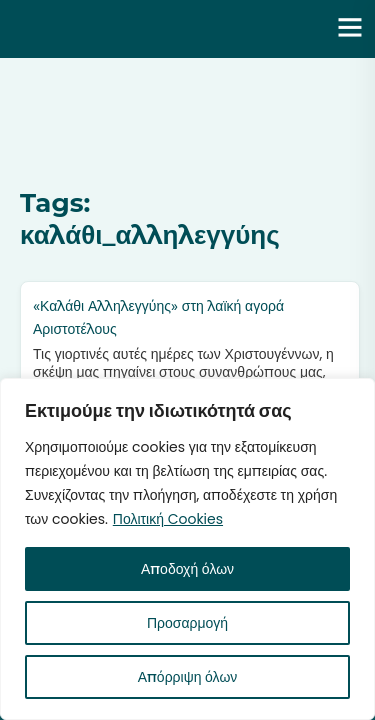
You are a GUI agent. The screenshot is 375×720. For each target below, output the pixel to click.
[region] (187, 549)
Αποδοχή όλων (187, 569)
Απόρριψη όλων (188, 677)
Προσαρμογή (187, 623)
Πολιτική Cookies (168, 519)
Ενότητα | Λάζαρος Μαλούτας (156, 28)
